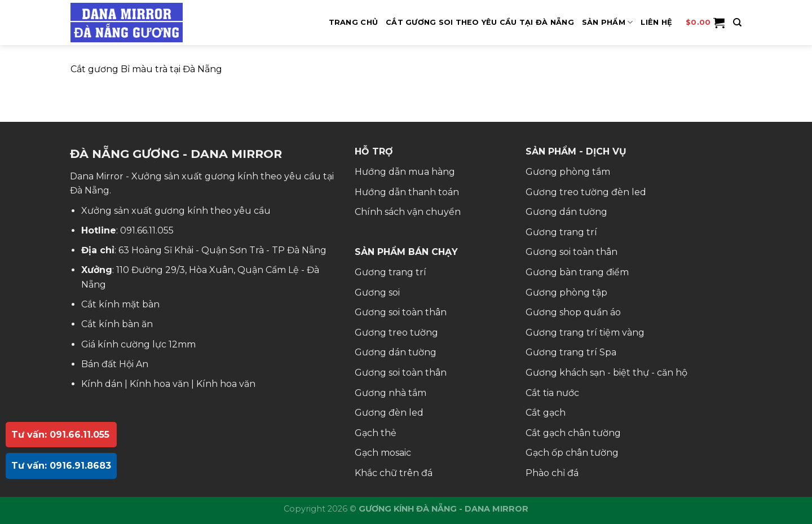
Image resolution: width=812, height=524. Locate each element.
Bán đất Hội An (115, 364)
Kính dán (102, 384)
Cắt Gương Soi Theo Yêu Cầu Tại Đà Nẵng (480, 22)
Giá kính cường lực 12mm (138, 344)
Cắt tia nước (552, 393)
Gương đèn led (389, 413)
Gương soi (377, 292)
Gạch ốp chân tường (572, 453)
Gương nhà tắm (390, 393)
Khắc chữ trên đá (394, 473)
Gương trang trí (390, 272)
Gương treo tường (396, 333)
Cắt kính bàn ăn (117, 324)
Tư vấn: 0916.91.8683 (61, 466)
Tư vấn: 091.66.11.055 (60, 435)
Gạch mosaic (383, 453)
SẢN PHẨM (608, 22)
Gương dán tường (396, 352)
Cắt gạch (546, 413)
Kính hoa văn (159, 384)
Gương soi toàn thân (401, 312)
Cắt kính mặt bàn (120, 304)
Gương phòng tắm (568, 172)
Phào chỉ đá (552, 473)
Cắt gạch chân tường (573, 433)
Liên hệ (656, 22)
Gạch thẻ (376, 433)
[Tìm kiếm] (737, 23)
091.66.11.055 (147, 230)
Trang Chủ (353, 22)
